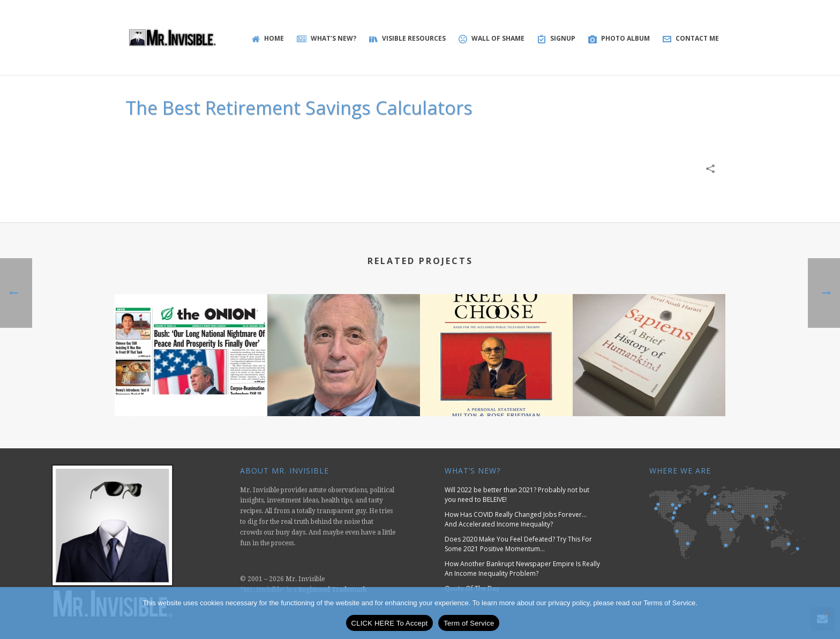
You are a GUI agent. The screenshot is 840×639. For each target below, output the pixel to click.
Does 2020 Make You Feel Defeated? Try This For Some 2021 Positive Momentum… (518, 544)
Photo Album (619, 39)
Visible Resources (407, 39)
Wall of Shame (492, 39)
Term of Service (469, 623)
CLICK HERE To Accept (390, 623)
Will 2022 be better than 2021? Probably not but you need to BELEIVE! (517, 495)
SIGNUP (556, 39)
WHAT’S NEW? (327, 39)
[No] (827, 613)
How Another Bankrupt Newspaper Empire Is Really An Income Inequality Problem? (522, 569)
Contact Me (691, 39)
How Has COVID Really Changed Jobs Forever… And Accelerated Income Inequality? (516, 519)
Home (268, 39)
